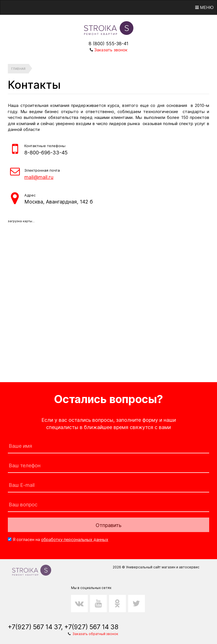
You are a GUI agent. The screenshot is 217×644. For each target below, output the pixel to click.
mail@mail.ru (39, 177)
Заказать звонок (111, 50)
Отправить (108, 525)
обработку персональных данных (75, 539)
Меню (204, 7)
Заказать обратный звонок (95, 634)
